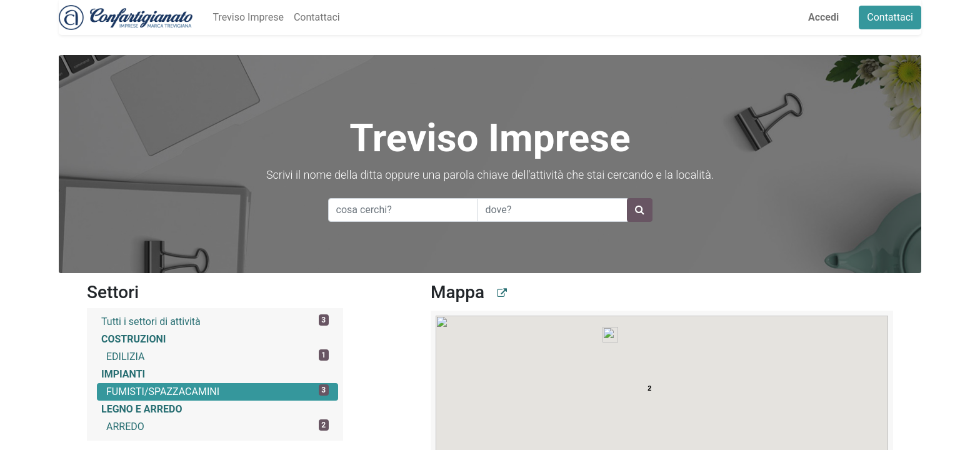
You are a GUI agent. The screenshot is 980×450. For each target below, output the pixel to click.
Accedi (823, 17)
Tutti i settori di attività (215, 321)
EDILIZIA (217, 356)
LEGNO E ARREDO (142, 409)
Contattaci (890, 17)
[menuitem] (248, 17)
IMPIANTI (123, 374)
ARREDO (217, 426)
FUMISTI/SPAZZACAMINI (217, 391)
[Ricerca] (640, 210)
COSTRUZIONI (133, 339)
